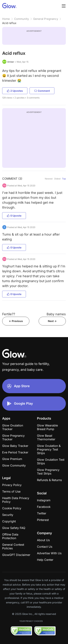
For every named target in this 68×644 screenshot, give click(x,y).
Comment (42, 91)
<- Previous (16, 321)
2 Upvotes (15, 91)
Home (6, 19)
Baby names (56, 314)
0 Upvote (14, 216)
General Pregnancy (46, 19)
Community (21, 19)
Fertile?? (9, 314)
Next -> (52, 321)
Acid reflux (9, 23)
